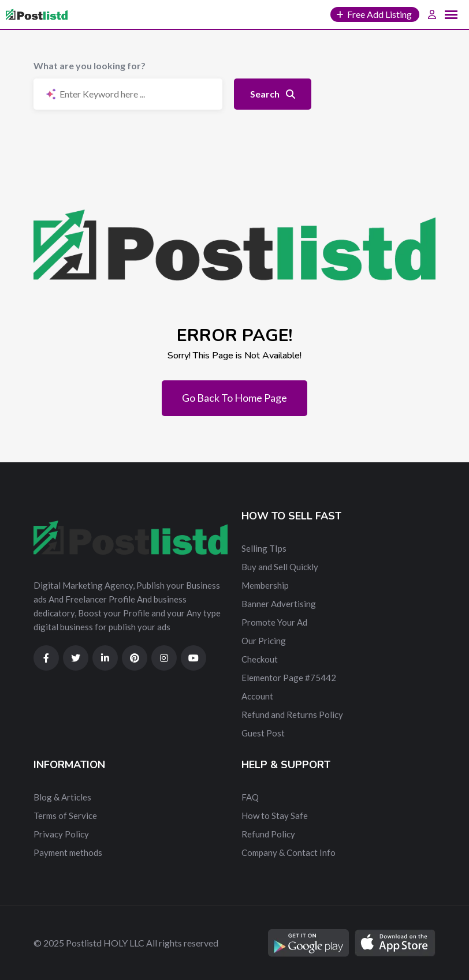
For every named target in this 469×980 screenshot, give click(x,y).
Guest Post (263, 733)
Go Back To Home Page (234, 398)
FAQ (250, 797)
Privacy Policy (61, 834)
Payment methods (68, 852)
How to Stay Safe (275, 816)
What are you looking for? (90, 66)
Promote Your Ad (274, 622)
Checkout (260, 659)
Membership (265, 585)
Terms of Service (65, 816)
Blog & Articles (62, 797)
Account (257, 696)
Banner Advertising (279, 604)
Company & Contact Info (289, 852)
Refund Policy (268, 834)
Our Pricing (264, 641)
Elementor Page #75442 (289, 678)
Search (273, 94)
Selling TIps (264, 548)
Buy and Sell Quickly (280, 567)
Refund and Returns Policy (292, 715)
